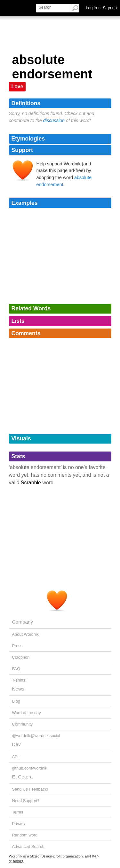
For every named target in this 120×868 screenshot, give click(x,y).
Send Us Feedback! (30, 789)
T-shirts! (20, 680)
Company (23, 622)
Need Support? (26, 801)
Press (17, 646)
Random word (25, 835)
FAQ (16, 669)
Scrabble (31, 483)
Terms (18, 812)
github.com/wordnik (30, 768)
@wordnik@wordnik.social (36, 736)
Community (23, 724)
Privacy (19, 824)
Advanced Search (28, 846)
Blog (16, 701)
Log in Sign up (101, 8)
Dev (16, 744)
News (18, 689)
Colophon (21, 657)
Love (17, 87)
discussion (54, 120)
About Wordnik (26, 634)
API (16, 757)
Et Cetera (23, 777)
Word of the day (27, 713)
